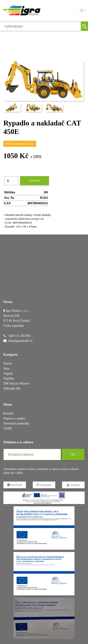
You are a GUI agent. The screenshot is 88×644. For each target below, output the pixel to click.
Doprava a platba (14, 418)
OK (73, 454)
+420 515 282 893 (19, 336)
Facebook (15, 485)
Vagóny (8, 373)
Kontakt (8, 413)
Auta (6, 368)
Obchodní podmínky (16, 423)
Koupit (35, 181)
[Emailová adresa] (32, 454)
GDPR (8, 428)
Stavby (8, 363)
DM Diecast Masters (16, 383)
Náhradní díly (12, 388)
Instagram (44, 485)
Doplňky (9, 378)
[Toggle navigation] (82, 10)
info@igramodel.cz (20, 341)
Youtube (73, 485)
